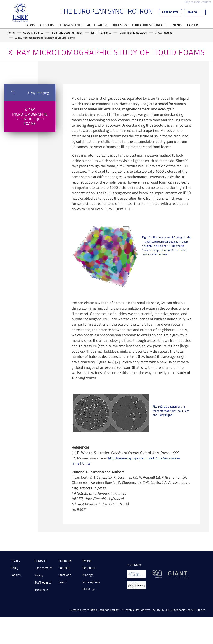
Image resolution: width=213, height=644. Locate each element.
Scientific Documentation (67, 33)
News (30, 25)
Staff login (41, 582)
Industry (120, 25)
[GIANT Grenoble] (178, 574)
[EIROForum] (136, 574)
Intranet (40, 590)
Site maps (65, 561)
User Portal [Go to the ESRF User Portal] (170, 12)
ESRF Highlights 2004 (133, 33)
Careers (193, 25)
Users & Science (70, 25)
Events (177, 25)
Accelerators (98, 25)
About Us (47, 25)
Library (39, 561)
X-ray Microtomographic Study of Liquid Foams (30, 116)
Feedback (89, 568)
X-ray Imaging (164, 33)
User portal (42, 568)
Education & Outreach (149, 25)
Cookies (16, 575)
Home (11, 33)
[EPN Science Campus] (157, 574)
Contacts (64, 568)
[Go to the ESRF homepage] (20, 12)
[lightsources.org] (136, 585)
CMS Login (89, 589)
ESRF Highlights (101, 33)
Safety (39, 575)
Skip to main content (198, 2)
